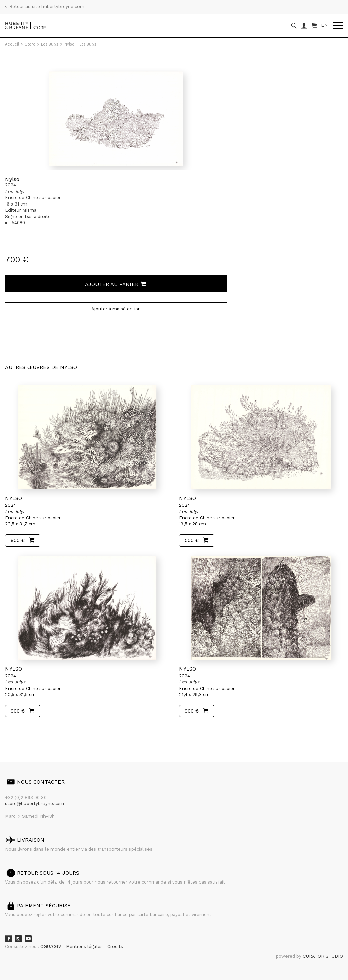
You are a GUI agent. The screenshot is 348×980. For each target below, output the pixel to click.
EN (324, 25)
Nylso (12, 179)
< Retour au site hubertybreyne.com (45, 7)
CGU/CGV (51, 947)
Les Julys (50, 44)
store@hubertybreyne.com (34, 804)
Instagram (18, 939)
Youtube (28, 939)
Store (30, 44)
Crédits (115, 947)
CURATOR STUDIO (323, 956)
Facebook (8, 939)
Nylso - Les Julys (80, 44)
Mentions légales (85, 947)
